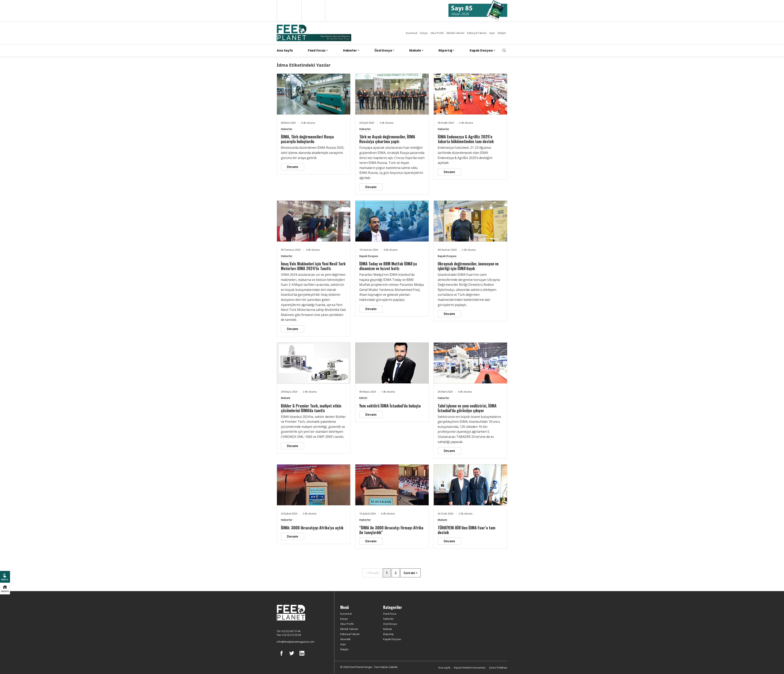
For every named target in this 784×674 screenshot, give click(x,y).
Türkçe (313, 11)
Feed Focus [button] (317, 50)
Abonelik (345, 639)
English (289, 11)
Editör (363, 398)
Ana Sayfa (285, 50)
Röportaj (388, 634)
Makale (286, 398)
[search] (504, 50)
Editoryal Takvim (477, 33)
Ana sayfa (444, 668)
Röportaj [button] (445, 50)
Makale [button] (415, 50)
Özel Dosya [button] (383, 50)
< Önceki (372, 573)
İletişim (502, 33)
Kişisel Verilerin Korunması (470, 668)
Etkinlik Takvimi (455, 33)
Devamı (293, 167)
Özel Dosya (390, 624)
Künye (424, 33)
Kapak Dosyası (369, 256)
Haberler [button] (350, 50)
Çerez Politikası (498, 668)
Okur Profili (437, 33)
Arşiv (492, 33)
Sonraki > (411, 573)
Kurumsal (412, 33)
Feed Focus (390, 614)
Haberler (287, 129)
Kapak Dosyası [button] (481, 50)
